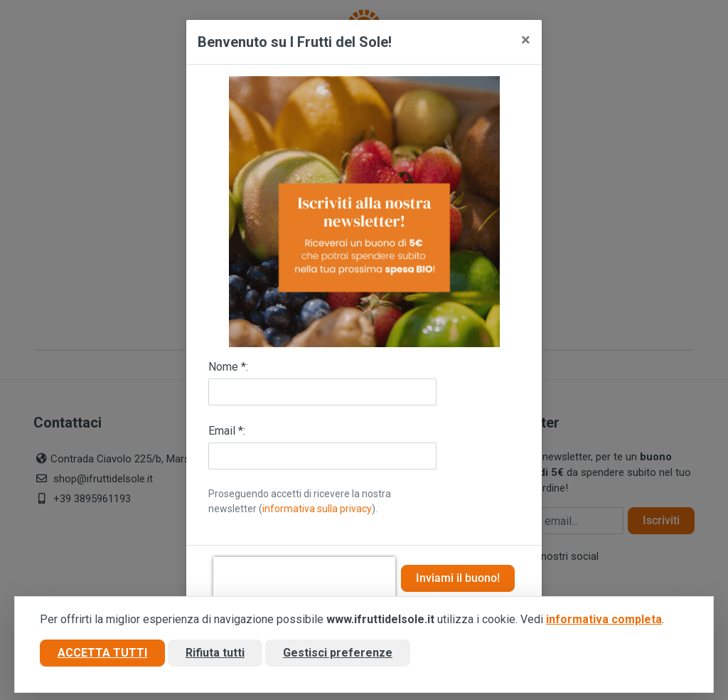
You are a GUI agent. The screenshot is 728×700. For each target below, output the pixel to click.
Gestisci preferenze (338, 653)
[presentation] (304, 578)
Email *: (227, 431)
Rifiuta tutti (215, 653)
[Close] (526, 40)
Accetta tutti (102, 653)
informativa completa (604, 619)
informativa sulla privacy (317, 509)
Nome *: (228, 367)
